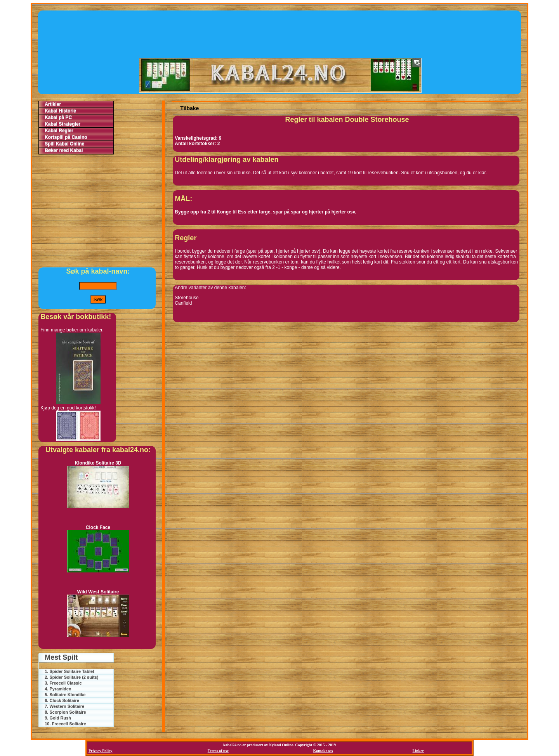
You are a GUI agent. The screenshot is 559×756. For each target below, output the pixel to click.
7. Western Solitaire (64, 706)
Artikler (53, 104)
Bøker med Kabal (64, 151)
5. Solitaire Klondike (65, 695)
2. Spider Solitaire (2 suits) (71, 677)
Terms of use (218, 751)
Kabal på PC (58, 118)
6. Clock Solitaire (62, 701)
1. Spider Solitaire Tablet (69, 671)
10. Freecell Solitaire (65, 724)
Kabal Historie (60, 111)
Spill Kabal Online (64, 144)
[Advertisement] (280, 34)
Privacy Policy (100, 751)
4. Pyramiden (58, 689)
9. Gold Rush (58, 718)
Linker (418, 751)
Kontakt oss (323, 751)
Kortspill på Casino (66, 137)
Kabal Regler (59, 131)
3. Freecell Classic (63, 683)
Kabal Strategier (62, 124)
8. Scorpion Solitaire (65, 712)
